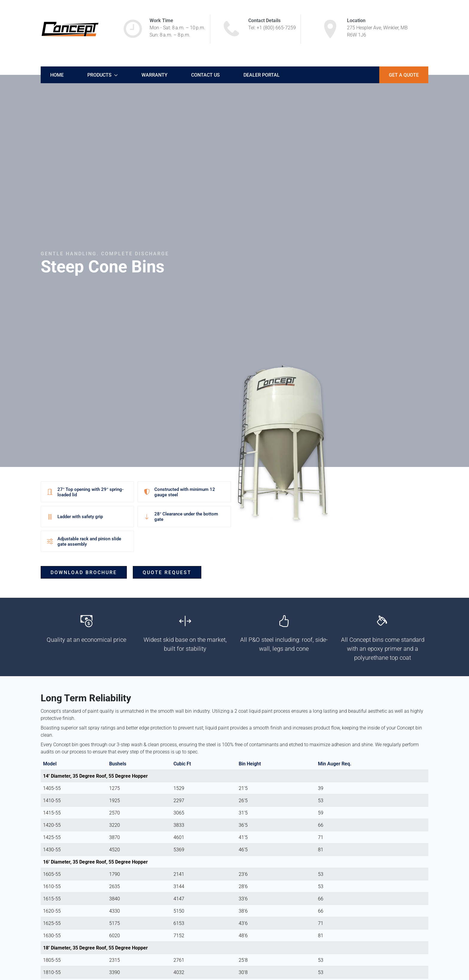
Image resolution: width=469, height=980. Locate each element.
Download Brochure (84, 572)
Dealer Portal (262, 75)
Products (99, 75)
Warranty (154, 75)
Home (57, 75)
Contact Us (205, 75)
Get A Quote (404, 75)
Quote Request (167, 572)
